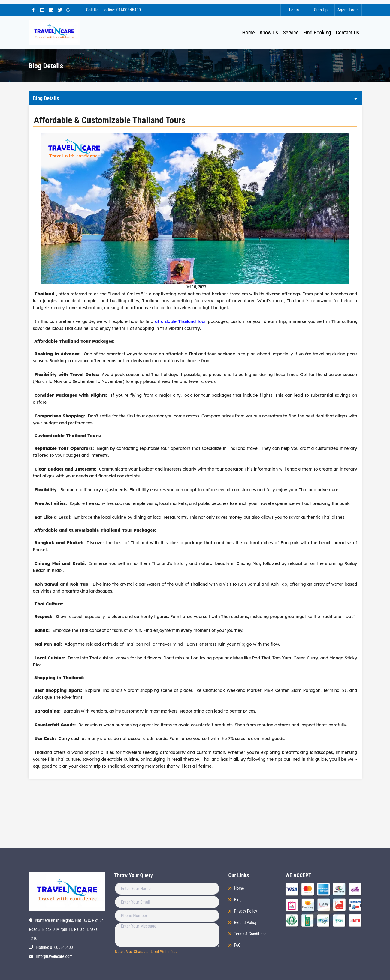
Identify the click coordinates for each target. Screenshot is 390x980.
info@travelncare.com (54, 956)
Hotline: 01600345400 (55, 947)
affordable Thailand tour (180, 321)
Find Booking (317, 33)
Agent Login (348, 10)
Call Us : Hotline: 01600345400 (114, 10)
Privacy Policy (246, 911)
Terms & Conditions (250, 934)
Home (249, 32)
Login (293, 10)
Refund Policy (246, 922)
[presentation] (149, 968)
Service (291, 33)
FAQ (237, 945)
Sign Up (320, 10)
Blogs (239, 900)
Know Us (269, 33)
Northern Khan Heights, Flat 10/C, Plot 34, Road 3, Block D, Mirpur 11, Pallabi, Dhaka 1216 (67, 929)
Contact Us (348, 33)
